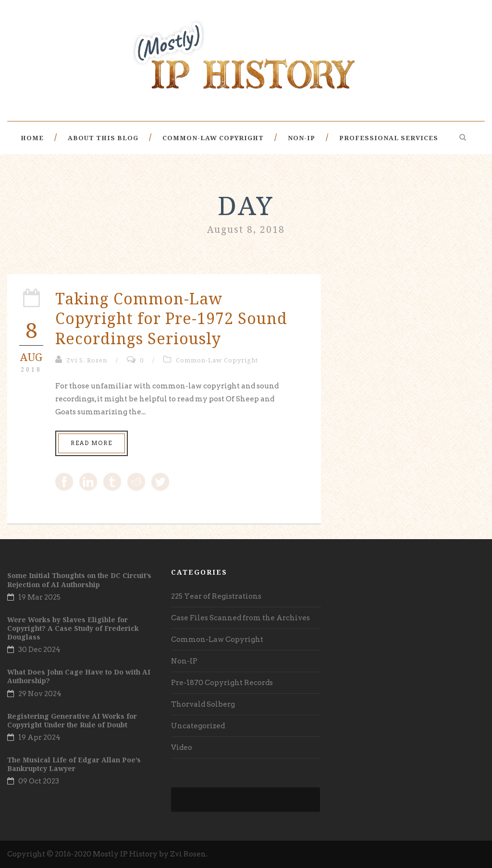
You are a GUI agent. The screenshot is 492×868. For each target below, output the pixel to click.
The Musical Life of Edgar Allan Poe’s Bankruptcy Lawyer (74, 764)
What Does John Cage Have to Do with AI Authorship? (79, 676)
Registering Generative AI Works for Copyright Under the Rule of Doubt (72, 720)
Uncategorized (198, 726)
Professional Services (389, 138)
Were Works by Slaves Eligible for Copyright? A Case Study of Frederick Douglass (73, 628)
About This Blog (103, 138)
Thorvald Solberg (203, 704)
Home (32, 138)
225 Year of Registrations (216, 596)
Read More (92, 443)
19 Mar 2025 (39, 597)
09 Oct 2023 (39, 781)
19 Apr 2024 (39, 737)
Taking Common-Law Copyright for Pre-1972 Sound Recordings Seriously (171, 318)
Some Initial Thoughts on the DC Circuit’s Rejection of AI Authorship (79, 580)
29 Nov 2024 (40, 694)
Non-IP (301, 138)
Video (182, 747)
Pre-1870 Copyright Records (222, 683)
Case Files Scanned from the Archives (240, 618)
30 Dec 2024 (39, 650)
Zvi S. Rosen (87, 360)
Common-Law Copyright (213, 138)
